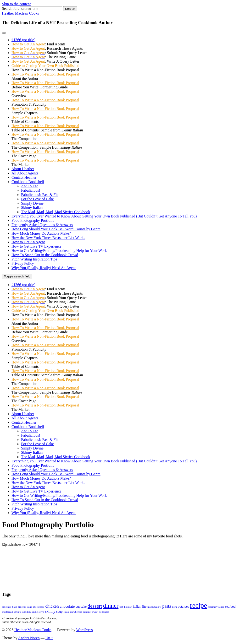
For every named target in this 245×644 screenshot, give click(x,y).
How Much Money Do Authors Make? (41, 233)
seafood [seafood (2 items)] (230, 607)
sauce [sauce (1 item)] (221, 607)
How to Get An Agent (28, 242)
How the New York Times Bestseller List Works (48, 238)
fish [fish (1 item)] (121, 607)
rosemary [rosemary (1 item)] (213, 607)
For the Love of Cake (37, 199)
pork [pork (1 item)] (174, 607)
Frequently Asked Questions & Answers (42, 225)
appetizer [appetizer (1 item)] (7, 607)
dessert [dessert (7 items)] (95, 606)
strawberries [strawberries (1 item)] (76, 612)
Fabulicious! (31, 190)
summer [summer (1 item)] (87, 612)
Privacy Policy (23, 263)
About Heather (23, 169)
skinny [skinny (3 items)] (50, 612)
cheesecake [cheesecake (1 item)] (39, 607)
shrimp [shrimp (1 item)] (17, 612)
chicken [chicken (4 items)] (52, 606)
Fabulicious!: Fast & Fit (39, 195)
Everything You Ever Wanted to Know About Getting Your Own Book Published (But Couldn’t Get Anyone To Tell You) (104, 216)
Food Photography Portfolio (33, 220)
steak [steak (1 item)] (66, 612)
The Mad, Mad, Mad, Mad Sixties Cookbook (56, 212)
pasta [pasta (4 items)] (167, 606)
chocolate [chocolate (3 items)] (67, 606)
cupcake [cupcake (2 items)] (81, 607)
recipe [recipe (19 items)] (199, 605)
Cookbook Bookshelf (28, 182)
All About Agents (25, 173)
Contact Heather (24, 177)
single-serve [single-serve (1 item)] (38, 612)
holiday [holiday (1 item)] (128, 607)
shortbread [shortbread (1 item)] (7, 612)
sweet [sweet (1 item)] (95, 612)
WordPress (84, 630)
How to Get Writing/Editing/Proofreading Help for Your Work (59, 251)
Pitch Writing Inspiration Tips (34, 259)
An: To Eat (29, 186)
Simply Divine (32, 203)
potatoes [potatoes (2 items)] (183, 607)
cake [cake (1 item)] (30, 607)
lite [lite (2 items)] (144, 607)
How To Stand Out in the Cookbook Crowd (45, 255)
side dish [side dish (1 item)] (26, 612)
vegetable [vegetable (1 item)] (104, 612)
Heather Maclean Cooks (20, 13)
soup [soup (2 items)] (59, 612)
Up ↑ (49, 638)
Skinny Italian (32, 208)
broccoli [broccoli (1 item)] (22, 607)
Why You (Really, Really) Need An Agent (44, 268)
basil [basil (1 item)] (15, 607)
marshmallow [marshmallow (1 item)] (154, 607)
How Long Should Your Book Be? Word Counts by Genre (56, 229)
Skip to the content (16, 4)
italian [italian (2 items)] (137, 607)
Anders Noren (29, 638)
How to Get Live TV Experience (36, 246)
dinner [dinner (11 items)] (111, 606)
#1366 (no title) (23, 40)
